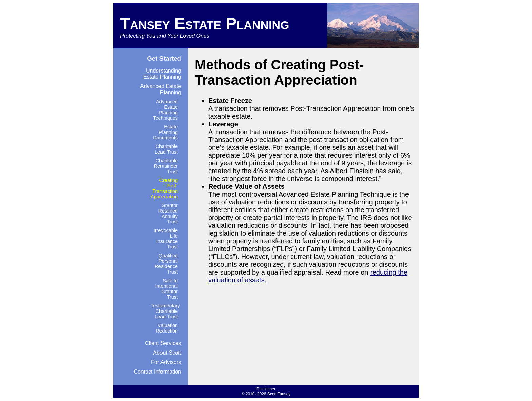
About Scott (167, 353)
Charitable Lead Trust (166, 149)
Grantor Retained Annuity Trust (168, 214)
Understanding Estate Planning (162, 74)
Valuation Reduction (167, 328)
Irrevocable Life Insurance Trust (166, 239)
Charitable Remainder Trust (166, 166)
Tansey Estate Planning (205, 24)
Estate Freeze (230, 101)
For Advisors (166, 362)
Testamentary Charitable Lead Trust (165, 311)
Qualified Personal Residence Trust (166, 264)
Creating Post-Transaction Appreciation (164, 188)
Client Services (163, 343)
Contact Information (157, 372)
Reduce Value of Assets (246, 186)
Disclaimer (266, 389)
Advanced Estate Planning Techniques (165, 110)
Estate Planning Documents (165, 132)
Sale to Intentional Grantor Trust (167, 289)
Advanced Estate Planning (161, 89)
